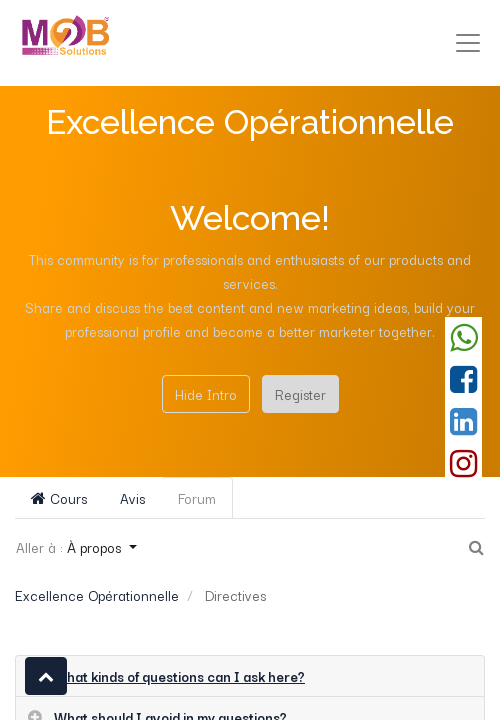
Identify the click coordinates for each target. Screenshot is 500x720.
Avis (132, 498)
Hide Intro (206, 394)
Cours (59, 498)
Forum (197, 498)
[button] (46, 676)
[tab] (250, 676)
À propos (96, 547)
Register (300, 394)
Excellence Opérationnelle (97, 595)
